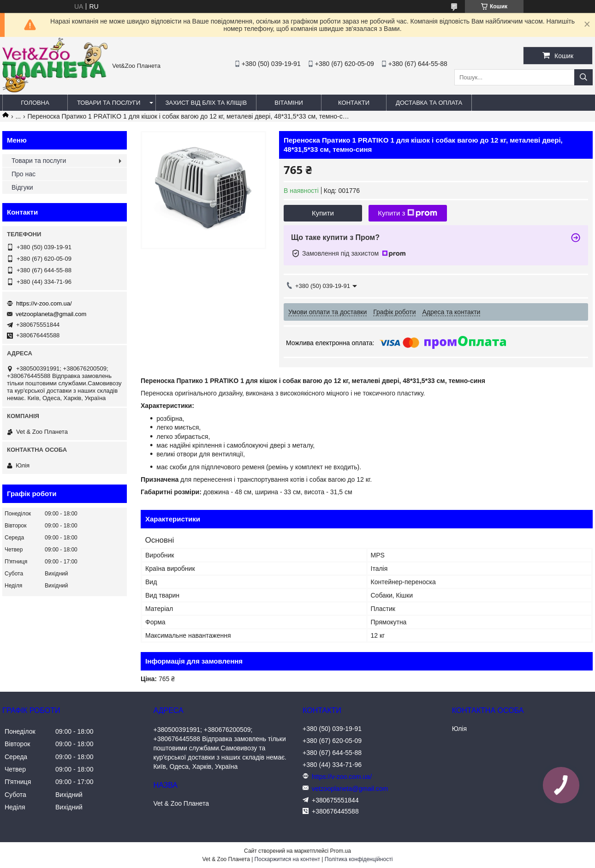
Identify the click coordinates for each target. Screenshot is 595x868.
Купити (323, 213)
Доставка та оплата (429, 103)
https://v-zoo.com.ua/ (44, 303)
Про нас (24, 174)
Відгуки (22, 187)
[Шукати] (583, 77)
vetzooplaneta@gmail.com (51, 314)
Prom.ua (341, 851)
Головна (35, 103)
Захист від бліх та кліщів (206, 103)
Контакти (354, 103)
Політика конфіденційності (359, 859)
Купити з (408, 213)
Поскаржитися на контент (287, 859)
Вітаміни (289, 103)
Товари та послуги (109, 103)
